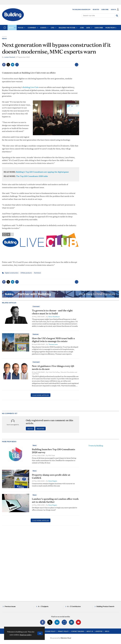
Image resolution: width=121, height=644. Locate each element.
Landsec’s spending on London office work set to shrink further (55, 500)
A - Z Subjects (43, 606)
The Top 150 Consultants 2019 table (32, 176)
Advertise (99, 631)
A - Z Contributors (74, 606)
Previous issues (10, 606)
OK (40, 633)
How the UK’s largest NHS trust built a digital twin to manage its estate (53, 340)
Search (117, 16)
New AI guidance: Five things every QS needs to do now (53, 367)
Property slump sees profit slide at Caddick (51, 476)
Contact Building (78, 631)
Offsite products (26, 273)
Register (96, 9)
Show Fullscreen (4, 234)
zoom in (8, 234)
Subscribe (105, 9)
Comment (36, 306)
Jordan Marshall (10, 57)
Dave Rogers (53, 481)
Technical (37, 273)
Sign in (30, 429)
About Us (90, 631)
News (4, 39)
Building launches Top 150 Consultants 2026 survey (53, 451)
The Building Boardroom (81, 9)
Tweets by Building (96, 446)
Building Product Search (105, 606)
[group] (110, 28)
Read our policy (26, 635)
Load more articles (41, 395)
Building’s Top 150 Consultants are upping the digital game (42, 172)
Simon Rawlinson (54, 317)
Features (36, 334)
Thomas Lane (53, 344)
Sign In (113, 9)
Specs (107, 631)
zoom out (12, 234)
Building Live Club (31, 87)
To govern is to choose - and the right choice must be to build (52, 312)
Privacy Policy (63, 631)
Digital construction (12, 273)
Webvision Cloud (66, 638)
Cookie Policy (50, 631)
